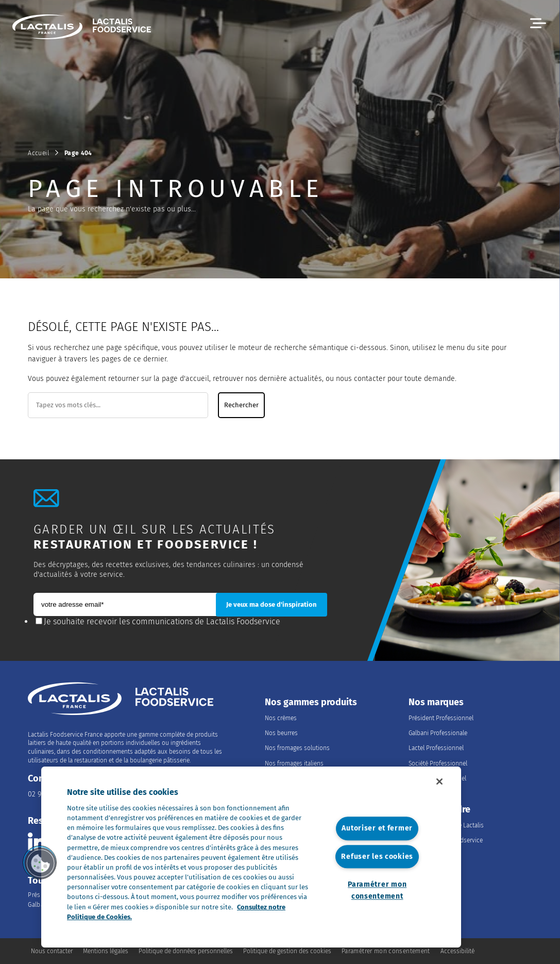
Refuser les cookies (377, 857)
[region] (251, 857)
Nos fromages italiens (294, 763)
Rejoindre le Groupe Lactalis (446, 825)
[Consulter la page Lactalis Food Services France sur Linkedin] (37, 842)
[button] (538, 23)
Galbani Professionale (438, 733)
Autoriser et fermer (377, 829)
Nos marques (436, 702)
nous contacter (361, 379)
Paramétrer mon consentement (377, 890)
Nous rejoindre (439, 810)
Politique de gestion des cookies (287, 951)
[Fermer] (439, 782)
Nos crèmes (281, 718)
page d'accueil (185, 379)
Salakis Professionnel (437, 778)
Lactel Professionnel (436, 748)
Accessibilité (457, 951)
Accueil (38, 153)
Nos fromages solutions (297, 748)
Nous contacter (52, 951)
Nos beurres (281, 733)
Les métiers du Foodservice (446, 840)
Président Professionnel (441, 718)
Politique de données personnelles (186, 951)
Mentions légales (106, 951)
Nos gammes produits (311, 702)
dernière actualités (291, 379)
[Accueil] (87, 28)
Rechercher (241, 405)
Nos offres (423, 855)
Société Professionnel (438, 763)
